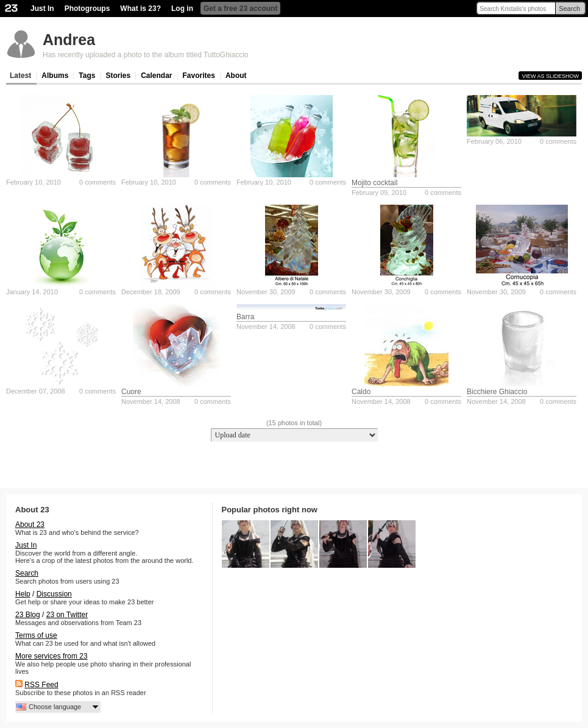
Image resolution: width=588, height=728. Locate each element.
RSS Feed (41, 685)
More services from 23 (51, 656)
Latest (20, 76)
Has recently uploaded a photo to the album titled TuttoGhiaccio (146, 55)
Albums (55, 76)
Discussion (54, 594)
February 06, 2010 (494, 141)
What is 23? (140, 9)
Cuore (131, 392)
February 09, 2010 (379, 193)
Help (23, 594)
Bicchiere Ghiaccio (497, 392)
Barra (245, 317)
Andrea (69, 40)
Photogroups (87, 9)
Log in (182, 9)
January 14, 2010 (32, 292)
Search (569, 9)
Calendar (156, 76)
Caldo (361, 392)
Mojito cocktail (374, 183)
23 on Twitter (67, 615)
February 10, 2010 (34, 182)
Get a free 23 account (240, 9)
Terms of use (36, 635)
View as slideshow (550, 76)
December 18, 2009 (151, 292)
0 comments (97, 182)
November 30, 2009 (266, 292)
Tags (87, 76)
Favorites (199, 76)
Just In (42, 9)
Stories (118, 76)
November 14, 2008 (151, 401)
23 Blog (28, 615)
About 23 (30, 525)
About (236, 76)
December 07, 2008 (36, 391)
